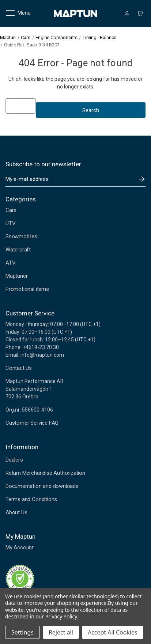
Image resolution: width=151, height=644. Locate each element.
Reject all (61, 632)
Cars (11, 210)
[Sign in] (127, 14)
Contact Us (19, 368)
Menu (14, 13)
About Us (16, 512)
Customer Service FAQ (32, 423)
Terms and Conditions (31, 499)
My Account (20, 548)
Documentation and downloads (42, 486)
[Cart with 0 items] (140, 14)
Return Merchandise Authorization (45, 473)
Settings (22, 632)
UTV (10, 223)
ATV (10, 263)
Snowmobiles (21, 236)
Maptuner (16, 276)
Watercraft (18, 250)
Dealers (14, 460)
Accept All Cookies (113, 632)
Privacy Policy (61, 616)
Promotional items (27, 289)
